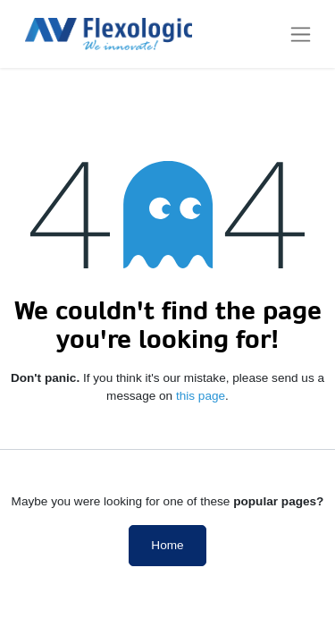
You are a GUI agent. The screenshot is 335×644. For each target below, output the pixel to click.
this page (201, 396)
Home (167, 545)
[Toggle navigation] (301, 34)
